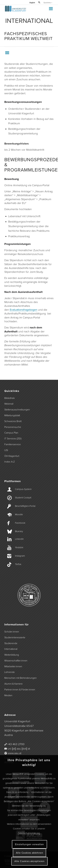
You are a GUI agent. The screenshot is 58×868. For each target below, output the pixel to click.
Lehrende (10, 672)
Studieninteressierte (15, 638)
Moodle (19, 514)
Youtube (19, 547)
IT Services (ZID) (13, 439)
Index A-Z (10, 462)
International (11, 649)
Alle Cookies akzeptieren (29, 861)
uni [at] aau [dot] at (19, 749)
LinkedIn (19, 539)
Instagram (20, 556)
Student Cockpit (23, 498)
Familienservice (13, 444)
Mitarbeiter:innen (13, 666)
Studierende (11, 643)
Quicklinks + (48, 3)
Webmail (9, 404)
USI (6, 450)
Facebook (20, 523)
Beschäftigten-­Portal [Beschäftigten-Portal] (25, 506)
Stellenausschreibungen (17, 410)
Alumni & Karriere (13, 684)
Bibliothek (10, 398)
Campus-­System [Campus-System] (23, 489)
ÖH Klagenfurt (12, 456)
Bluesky (19, 531)
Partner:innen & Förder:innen (20, 690)
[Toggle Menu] (51, 9)
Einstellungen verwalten (29, 844)
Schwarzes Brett (13, 421)
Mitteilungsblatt (12, 415)
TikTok (18, 564)
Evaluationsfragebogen (24, 310)
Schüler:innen (12, 632)
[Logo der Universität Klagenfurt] (24, 11)
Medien (8, 695)
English (32, 3)
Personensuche (13, 427)
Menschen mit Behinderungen (20, 678)
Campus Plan (11, 433)
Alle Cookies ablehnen (30, 853)
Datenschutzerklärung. (29, 833)
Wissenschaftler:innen (16, 661)
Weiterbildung (12, 655)
